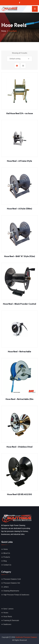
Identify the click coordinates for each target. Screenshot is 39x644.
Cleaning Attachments (11, 591)
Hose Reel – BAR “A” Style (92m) (20, 256)
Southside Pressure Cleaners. (26, 637)
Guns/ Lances (8, 609)
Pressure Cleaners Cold (12, 579)
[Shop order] (20, 59)
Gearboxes (7, 624)
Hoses (6, 613)
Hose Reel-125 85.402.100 (19, 494)
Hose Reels (8, 617)
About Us (7, 553)
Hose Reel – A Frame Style (19, 161)
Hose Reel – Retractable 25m (19, 399)
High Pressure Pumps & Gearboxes (16, 595)
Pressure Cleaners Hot (12, 583)
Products (7, 557)
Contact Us (7, 565)
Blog (5, 561)
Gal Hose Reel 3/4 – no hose (20, 113)
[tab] (17, 66)
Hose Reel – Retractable (19, 351)
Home (4, 31)
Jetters (6, 587)
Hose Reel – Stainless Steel (19, 447)
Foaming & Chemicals (11, 620)
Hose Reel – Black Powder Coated (19, 304)
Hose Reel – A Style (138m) (19, 209)
